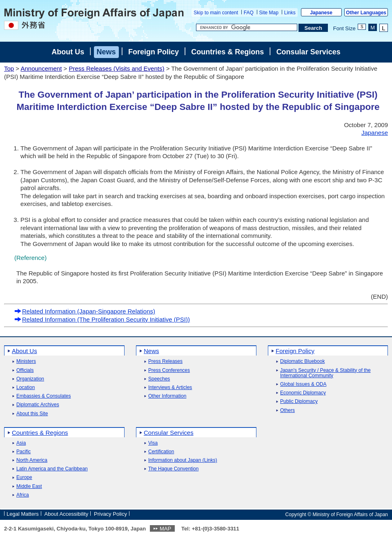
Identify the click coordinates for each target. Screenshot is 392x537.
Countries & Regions (227, 52)
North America (32, 460)
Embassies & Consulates (43, 396)
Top (9, 68)
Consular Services (308, 52)
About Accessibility (67, 514)
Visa (153, 443)
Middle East (29, 487)
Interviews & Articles (170, 388)
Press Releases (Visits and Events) (116, 68)
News (106, 52)
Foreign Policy (154, 52)
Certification (161, 452)
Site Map (269, 13)
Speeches (159, 379)
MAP (165, 529)
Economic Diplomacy (303, 393)
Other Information (167, 396)
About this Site (32, 414)
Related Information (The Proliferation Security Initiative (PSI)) (102, 319)
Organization (30, 379)
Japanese (321, 13)
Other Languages (366, 13)
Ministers (26, 361)
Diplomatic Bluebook (302, 361)
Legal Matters (23, 514)
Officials (25, 370)
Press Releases (165, 361)
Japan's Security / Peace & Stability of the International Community (325, 373)
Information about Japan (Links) (183, 460)
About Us (68, 52)
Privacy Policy (110, 514)
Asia (21, 443)
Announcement (41, 68)
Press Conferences (169, 370)
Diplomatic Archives (38, 405)
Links (290, 13)
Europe (24, 478)
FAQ (249, 13)
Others (287, 411)
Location (26, 388)
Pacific (23, 452)
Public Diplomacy (299, 402)
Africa (23, 495)
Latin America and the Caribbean (52, 469)
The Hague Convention (173, 469)
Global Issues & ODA (303, 384)
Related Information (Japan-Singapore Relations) (85, 311)
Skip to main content (216, 13)
